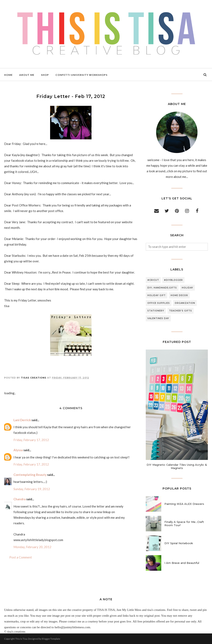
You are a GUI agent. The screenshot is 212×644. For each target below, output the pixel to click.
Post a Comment (21, 557)
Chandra (20, 499)
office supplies (159, 303)
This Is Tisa (21, 639)
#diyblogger (173, 280)
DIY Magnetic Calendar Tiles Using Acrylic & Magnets (177, 466)
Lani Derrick (22, 420)
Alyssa (18, 450)
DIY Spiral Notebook (179, 543)
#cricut (153, 280)
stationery (156, 311)
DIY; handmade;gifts (162, 288)
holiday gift (157, 295)
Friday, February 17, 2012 (31, 440)
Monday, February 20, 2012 (32, 547)
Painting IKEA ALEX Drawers (184, 504)
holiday (187, 288)
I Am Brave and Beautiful (182, 563)
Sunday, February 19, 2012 (32, 489)
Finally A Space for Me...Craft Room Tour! (184, 523)
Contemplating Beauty (30, 475)
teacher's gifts (181, 311)
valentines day (158, 318)
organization (185, 303)
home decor (179, 295)
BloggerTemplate (51, 639)
